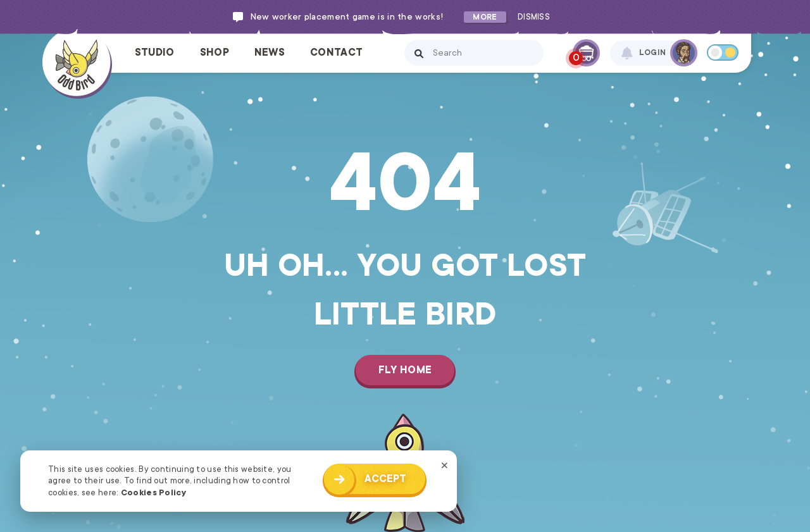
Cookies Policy (153, 492)
